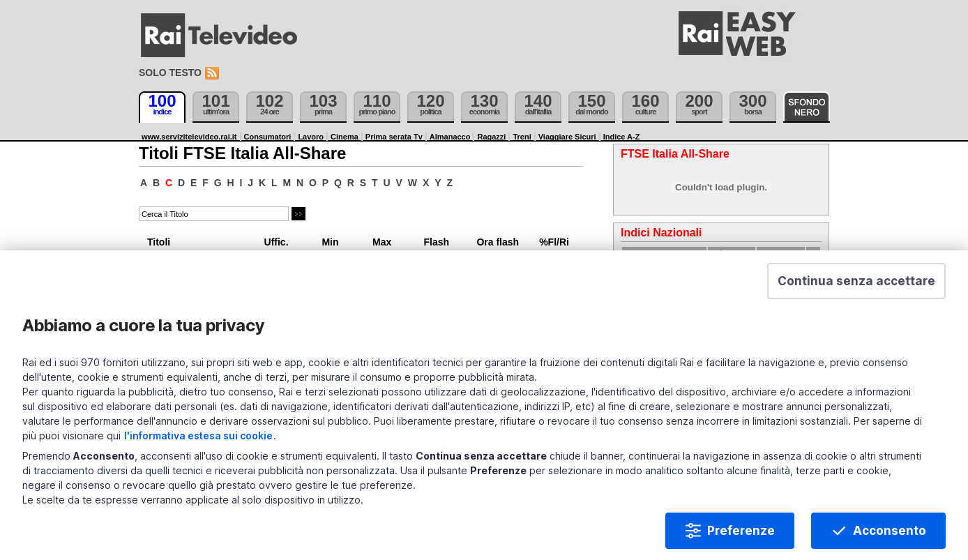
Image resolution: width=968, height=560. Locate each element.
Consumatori (268, 137)
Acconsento (890, 532)
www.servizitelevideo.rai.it (189, 137)
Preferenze (741, 532)
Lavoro (311, 137)
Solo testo (170, 73)
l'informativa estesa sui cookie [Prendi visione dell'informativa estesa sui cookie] (198, 437)
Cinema (345, 137)
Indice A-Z (622, 137)
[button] (856, 282)
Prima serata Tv (394, 137)
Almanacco (450, 137)
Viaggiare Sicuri (567, 137)
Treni (522, 137)
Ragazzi (491, 137)
